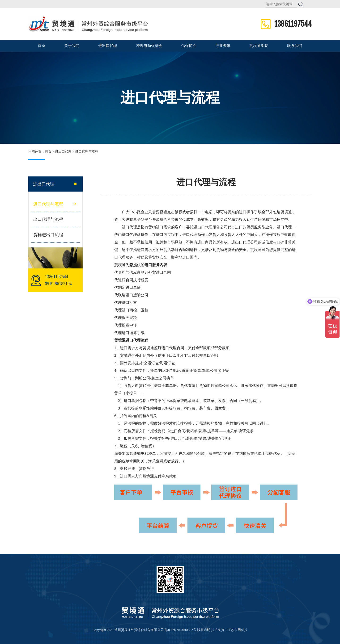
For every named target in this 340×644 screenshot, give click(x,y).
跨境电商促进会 (149, 46)
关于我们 (72, 46)
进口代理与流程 (48, 204)
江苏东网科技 (238, 630)
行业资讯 (223, 46)
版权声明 (204, 630)
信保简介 (189, 46)
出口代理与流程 (48, 219)
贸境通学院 (259, 46)
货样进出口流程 (48, 235)
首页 (42, 46)
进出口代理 (108, 46)
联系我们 (295, 46)
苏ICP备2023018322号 (180, 630)
